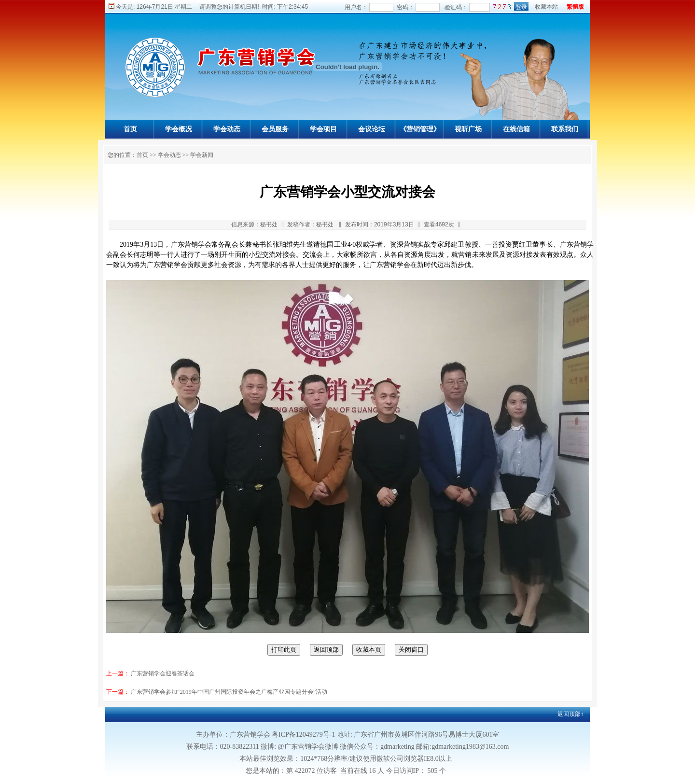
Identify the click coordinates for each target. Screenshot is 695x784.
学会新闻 (202, 155)
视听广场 (468, 129)
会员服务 (275, 129)
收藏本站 (546, 7)
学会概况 (179, 129)
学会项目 (323, 129)
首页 (130, 129)
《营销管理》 (420, 129)
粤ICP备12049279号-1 (303, 735)
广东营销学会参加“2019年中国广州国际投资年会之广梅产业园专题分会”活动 (229, 692)
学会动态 (227, 129)
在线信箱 (516, 129)
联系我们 (565, 129)
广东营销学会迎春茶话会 (163, 673)
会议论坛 (372, 129)
